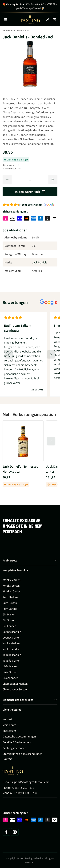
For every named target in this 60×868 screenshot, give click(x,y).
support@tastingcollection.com (30, 782)
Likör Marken (10, 666)
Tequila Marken (12, 655)
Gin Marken (9, 614)
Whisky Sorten (11, 585)
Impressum (9, 731)
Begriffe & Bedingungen (17, 742)
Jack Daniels (40, 262)
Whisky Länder (11, 591)
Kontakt (7, 719)
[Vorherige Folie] (9, 354)
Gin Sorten (9, 620)
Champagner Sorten (15, 689)
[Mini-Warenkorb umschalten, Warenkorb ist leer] (54, 19)
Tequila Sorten (11, 660)
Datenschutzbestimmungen (19, 736)
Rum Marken (10, 597)
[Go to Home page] (13, 770)
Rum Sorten (10, 603)
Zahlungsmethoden (14, 748)
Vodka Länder (11, 649)
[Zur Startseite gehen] (30, 19)
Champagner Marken (15, 684)
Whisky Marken (12, 580)
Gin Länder (9, 626)
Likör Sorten (10, 672)
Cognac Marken (12, 632)
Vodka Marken (11, 643)
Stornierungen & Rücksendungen (22, 754)
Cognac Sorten (11, 637)
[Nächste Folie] (51, 354)
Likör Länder (10, 678)
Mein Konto (9, 725)
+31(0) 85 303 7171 (23, 788)
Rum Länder (10, 609)
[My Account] (48, 19)
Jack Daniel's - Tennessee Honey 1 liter (20, 469)
